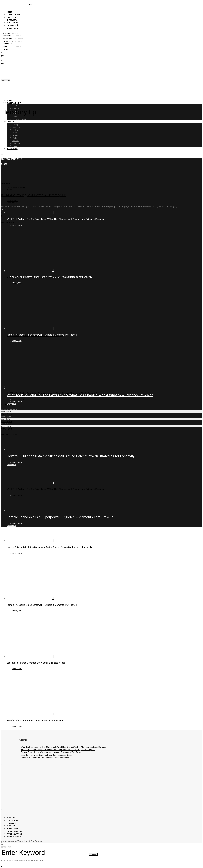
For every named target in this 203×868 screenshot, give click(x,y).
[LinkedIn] (6, 44)
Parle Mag (23, 740)
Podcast (11, 826)
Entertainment (14, 15)
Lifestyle (11, 18)
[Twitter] (11, 36)
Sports (15, 116)
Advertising (13, 28)
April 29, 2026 (18, 399)
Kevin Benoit (12, 203)
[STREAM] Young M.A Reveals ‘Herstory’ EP (34, 195)
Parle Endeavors (15, 831)
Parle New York (14, 834)
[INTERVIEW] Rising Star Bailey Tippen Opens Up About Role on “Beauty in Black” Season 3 (52, 393)
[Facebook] (9, 33)
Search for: (6, 847)
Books (15, 106)
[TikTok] (6, 49)
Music (9, 189)
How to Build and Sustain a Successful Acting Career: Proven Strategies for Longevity (71, 456)
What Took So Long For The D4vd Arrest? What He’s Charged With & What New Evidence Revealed (56, 219)
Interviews (12, 20)
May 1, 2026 (17, 225)
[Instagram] (12, 38)
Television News (19, 119)
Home (9, 12)
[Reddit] (11, 46)
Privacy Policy (14, 837)
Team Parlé (12, 26)
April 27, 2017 (12, 201)
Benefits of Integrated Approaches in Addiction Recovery (35, 336)
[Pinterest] (12, 41)
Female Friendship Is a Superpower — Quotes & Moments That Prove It (60, 517)
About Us (11, 818)
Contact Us (12, 23)
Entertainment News (16, 188)
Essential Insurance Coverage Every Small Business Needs (36, 278)
